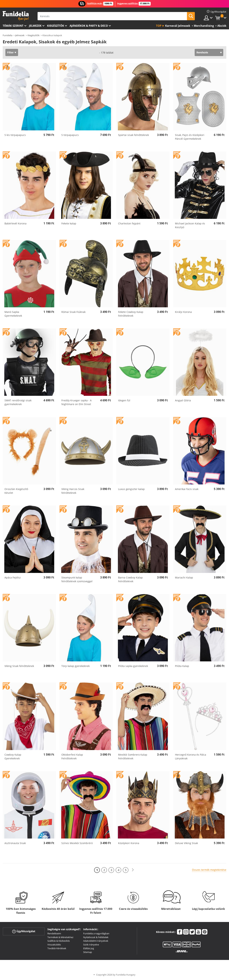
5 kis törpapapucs (15, 135)
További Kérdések (57, 948)
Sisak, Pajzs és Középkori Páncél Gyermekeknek (190, 137)
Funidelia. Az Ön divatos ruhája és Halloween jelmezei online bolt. (16, 16)
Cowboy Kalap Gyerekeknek (13, 756)
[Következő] (133, 870)
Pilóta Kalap (182, 666)
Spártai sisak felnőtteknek (133, 135)
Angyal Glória (183, 400)
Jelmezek (35, 26)
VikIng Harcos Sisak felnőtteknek (73, 491)
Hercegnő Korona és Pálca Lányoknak (191, 756)
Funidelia (8, 35)
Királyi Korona (183, 312)
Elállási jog (89, 948)
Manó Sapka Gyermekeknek (13, 314)
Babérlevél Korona (15, 223)
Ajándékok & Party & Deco (89, 26)
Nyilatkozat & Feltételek (96, 937)
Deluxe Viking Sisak (186, 843)
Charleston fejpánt (129, 223)
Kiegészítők (56, 26)
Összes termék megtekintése (209, 870)
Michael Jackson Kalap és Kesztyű (190, 225)
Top (159, 26)
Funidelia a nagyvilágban (96, 933)
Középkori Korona (129, 843)
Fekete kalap (69, 223)
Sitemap (88, 952)
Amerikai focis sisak (187, 489)
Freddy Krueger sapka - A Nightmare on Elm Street (76, 402)
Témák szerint (13, 26)
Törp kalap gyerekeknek (75, 666)
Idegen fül (124, 400)
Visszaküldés (54, 945)
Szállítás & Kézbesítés (59, 941)
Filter (10, 52)
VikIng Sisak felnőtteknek (19, 666)
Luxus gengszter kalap (131, 489)
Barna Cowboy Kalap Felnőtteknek (130, 579)
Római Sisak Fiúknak (73, 312)
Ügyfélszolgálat (24, 931)
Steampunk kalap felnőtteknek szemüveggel (77, 579)
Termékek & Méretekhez (60, 937)
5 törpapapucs (70, 135)
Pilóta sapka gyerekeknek (133, 666)
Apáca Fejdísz (13, 577)
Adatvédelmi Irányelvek (96, 941)
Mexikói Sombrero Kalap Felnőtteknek (133, 756)
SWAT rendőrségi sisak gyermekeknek (18, 402)
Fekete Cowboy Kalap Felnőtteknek (131, 314)
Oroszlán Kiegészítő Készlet (16, 491)
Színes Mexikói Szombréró (77, 843)
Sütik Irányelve (91, 945)
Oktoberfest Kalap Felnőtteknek (72, 756)
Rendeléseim (54, 933)
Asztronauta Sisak (15, 843)
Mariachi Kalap (184, 577)
